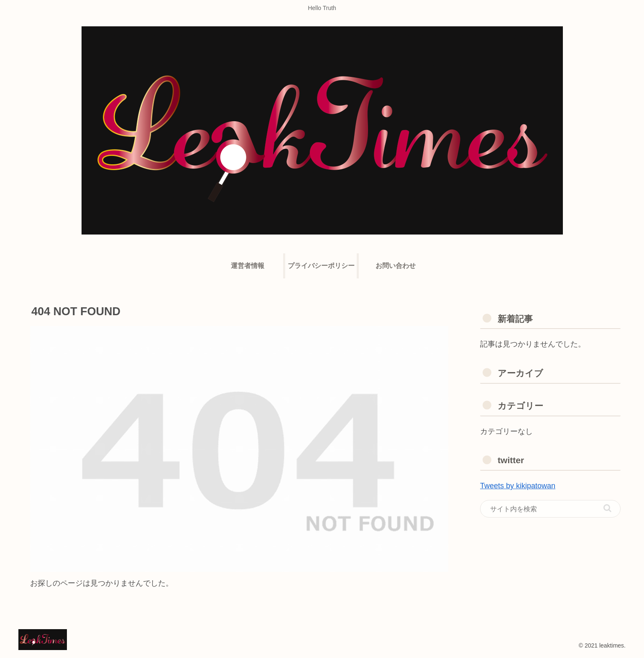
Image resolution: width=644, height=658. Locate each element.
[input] (550, 509)
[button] (607, 508)
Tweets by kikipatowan (518, 486)
